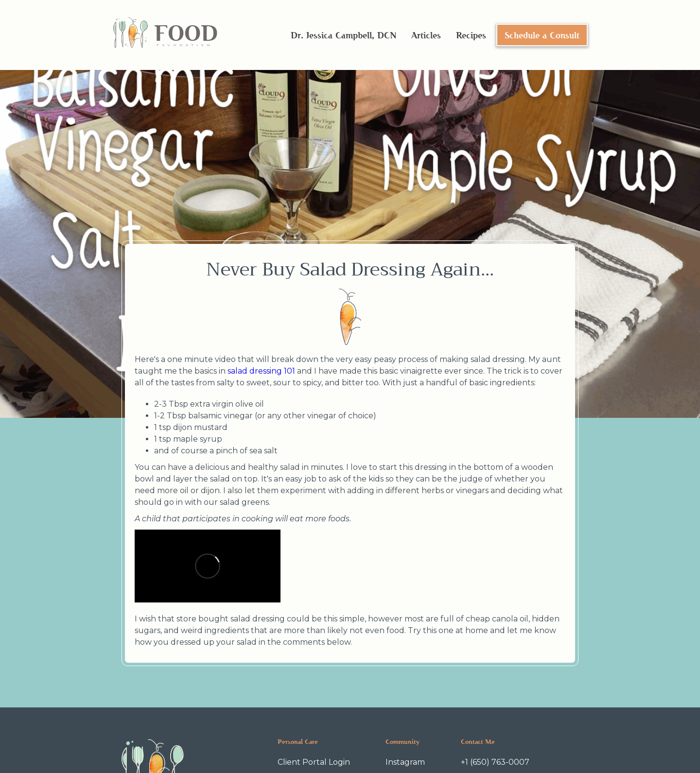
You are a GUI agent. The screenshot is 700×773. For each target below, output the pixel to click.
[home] (165, 35)
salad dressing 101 (261, 371)
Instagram (405, 762)
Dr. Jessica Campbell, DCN (343, 35)
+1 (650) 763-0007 (495, 762)
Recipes (471, 35)
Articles (426, 35)
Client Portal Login (314, 762)
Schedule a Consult (542, 35)
